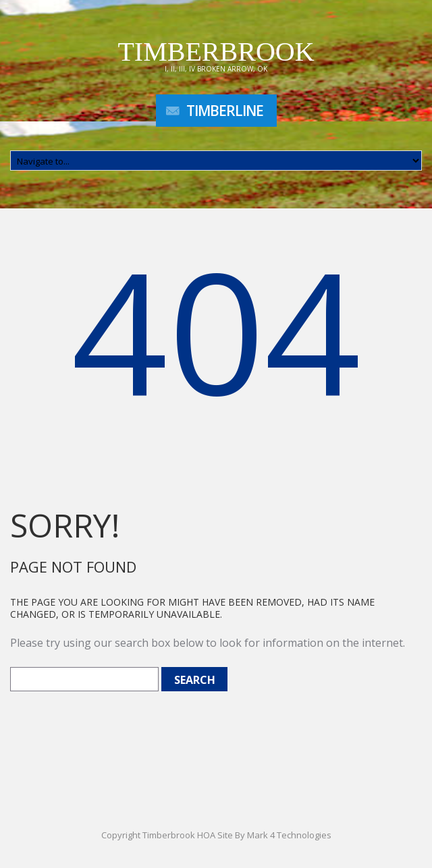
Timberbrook (216, 52)
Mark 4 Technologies (289, 835)
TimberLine (225, 111)
